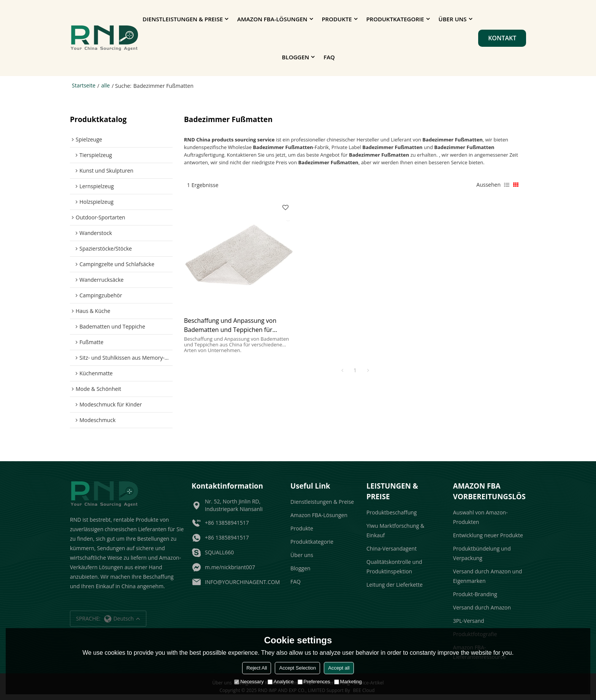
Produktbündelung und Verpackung (482, 553)
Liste (507, 185)
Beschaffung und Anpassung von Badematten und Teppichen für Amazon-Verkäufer (230, 325)
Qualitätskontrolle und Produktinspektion (394, 567)
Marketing (348, 682)
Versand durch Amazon (482, 607)
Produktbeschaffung (392, 512)
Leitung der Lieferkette (395, 585)
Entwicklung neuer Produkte (488, 535)
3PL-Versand (469, 621)
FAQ (329, 57)
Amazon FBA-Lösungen (272, 19)
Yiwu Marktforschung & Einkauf (395, 530)
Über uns (453, 19)
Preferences (314, 682)
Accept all (339, 668)
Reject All (257, 668)
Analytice (281, 682)
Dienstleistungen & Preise (183, 19)
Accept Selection (297, 668)
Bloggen (296, 57)
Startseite (84, 85)
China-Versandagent (392, 548)
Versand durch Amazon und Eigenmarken (488, 576)
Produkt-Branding (475, 594)
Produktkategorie (395, 19)
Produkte (337, 19)
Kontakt (502, 38)
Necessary (249, 682)
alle (105, 85)
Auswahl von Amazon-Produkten (480, 517)
